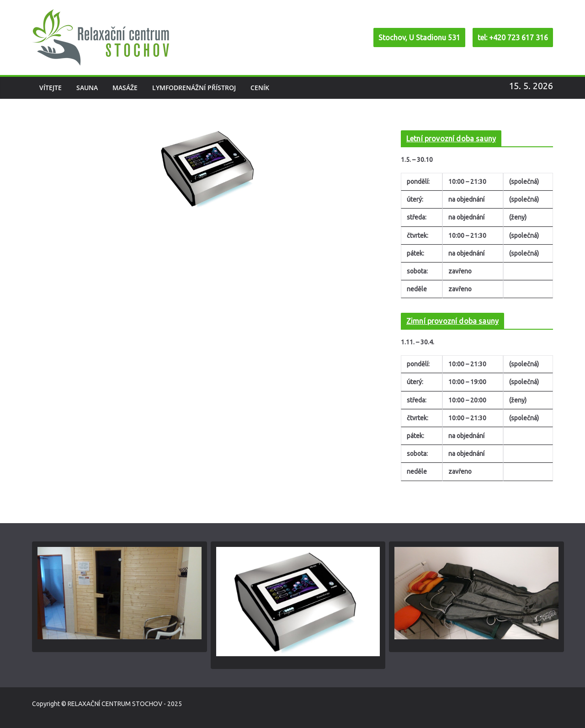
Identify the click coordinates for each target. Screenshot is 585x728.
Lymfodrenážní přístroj (194, 88)
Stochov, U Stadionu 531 (419, 37)
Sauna (87, 88)
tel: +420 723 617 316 (513, 37)
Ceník (260, 88)
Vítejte (51, 88)
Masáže (125, 88)
